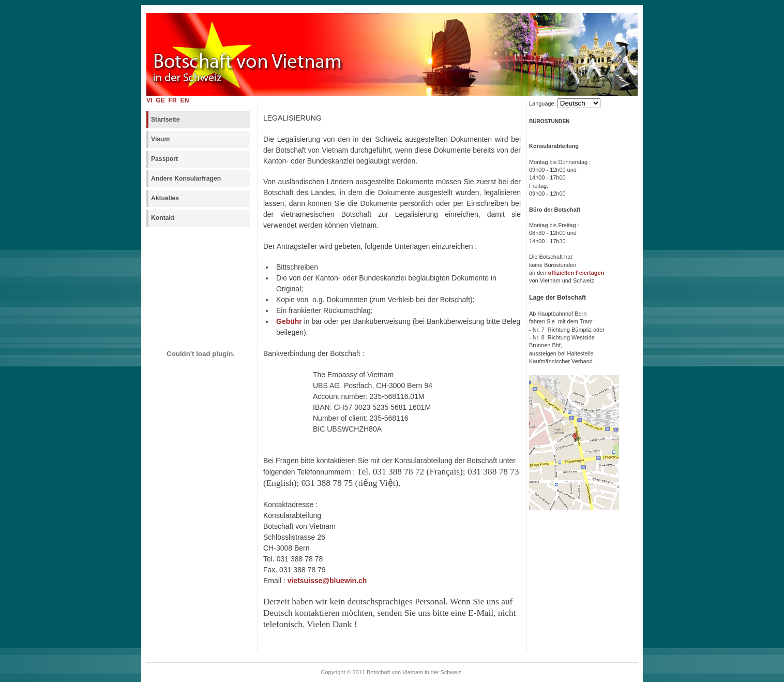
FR (174, 100)
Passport (164, 159)
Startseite (165, 120)
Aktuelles (165, 198)
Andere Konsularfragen (186, 179)
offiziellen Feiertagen (576, 273)
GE (161, 100)
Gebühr (289, 321)
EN (185, 100)
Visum (160, 139)
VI (149, 100)
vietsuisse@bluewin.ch (327, 581)
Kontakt (163, 218)
